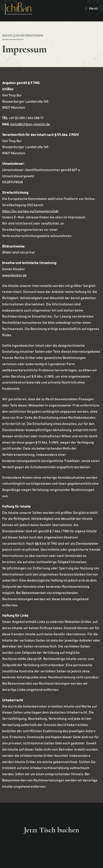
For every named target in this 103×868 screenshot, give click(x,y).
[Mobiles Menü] (92, 9)
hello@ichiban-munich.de (30, 124)
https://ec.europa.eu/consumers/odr (30, 211)
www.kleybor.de (14, 275)
